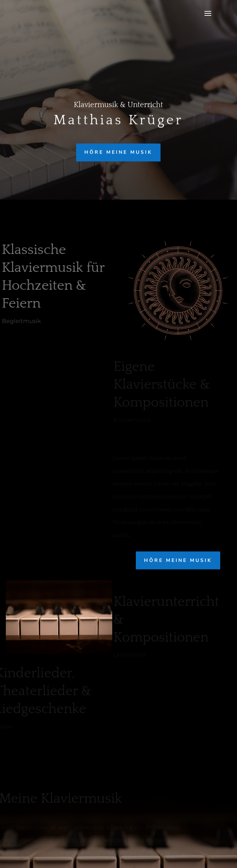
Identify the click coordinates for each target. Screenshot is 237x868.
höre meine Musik (118, 152)
